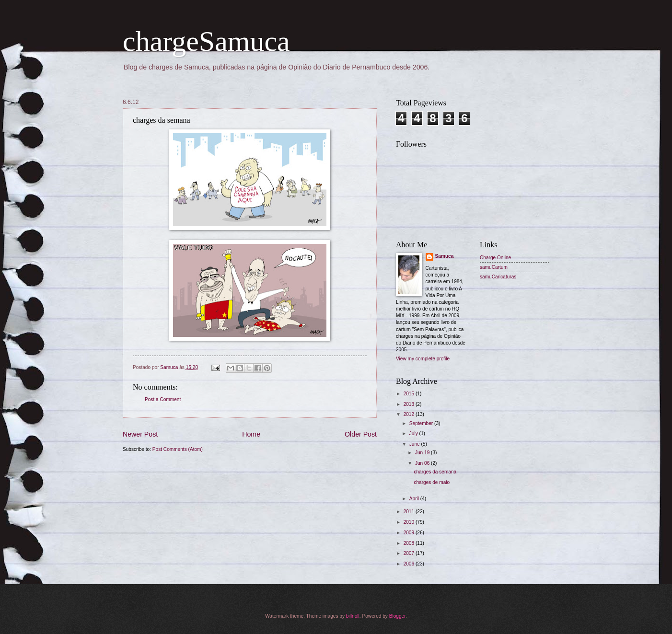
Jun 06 (423, 463)
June (415, 444)
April (415, 499)
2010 (410, 522)
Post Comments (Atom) (178, 449)
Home (251, 434)
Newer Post (140, 434)
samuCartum (494, 267)
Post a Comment (163, 399)
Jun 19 (423, 453)
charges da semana (435, 472)
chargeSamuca (206, 41)
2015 (410, 394)
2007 (410, 553)
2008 (410, 543)
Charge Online (495, 258)
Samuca (445, 256)
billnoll (353, 616)
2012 (410, 414)
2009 (410, 533)
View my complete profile (423, 359)
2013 (410, 404)
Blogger (397, 616)
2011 (410, 512)
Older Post (361, 434)
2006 (410, 564)
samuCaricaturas (498, 277)
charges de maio (432, 482)
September (422, 423)
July (414, 433)
